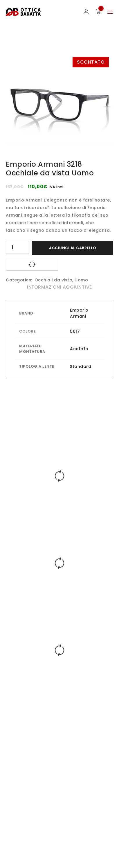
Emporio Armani (79, 313)
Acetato (79, 349)
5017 (75, 331)
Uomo (81, 280)
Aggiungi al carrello (73, 248)
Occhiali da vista (54, 280)
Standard (81, 366)
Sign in (86, 12)
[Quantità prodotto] (17, 247)
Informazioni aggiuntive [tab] (59, 287)
